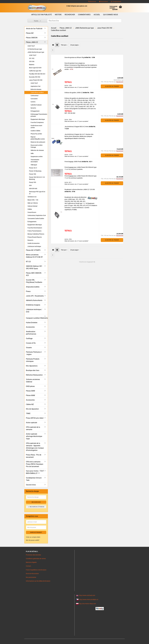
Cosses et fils (31, 343)
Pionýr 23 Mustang (35, 171)
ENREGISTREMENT (36, 532)
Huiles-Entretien (32, 323)
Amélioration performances (31, 333)
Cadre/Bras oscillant (37, 92)
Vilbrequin (34, 165)
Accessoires (30, 327)
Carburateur (35, 96)
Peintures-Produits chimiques (33, 360)
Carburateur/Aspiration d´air (37, 215)
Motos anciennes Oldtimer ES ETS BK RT (34, 256)
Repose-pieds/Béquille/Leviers (38, 138)
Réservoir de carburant (38, 142)
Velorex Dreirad (32, 206)
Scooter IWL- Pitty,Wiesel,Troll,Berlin (34, 281)
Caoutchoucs (32, 212)
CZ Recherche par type (35, 49)
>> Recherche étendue (36, 507)
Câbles (30, 209)
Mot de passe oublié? (33, 540)
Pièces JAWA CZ (32, 42)
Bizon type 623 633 (35, 68)
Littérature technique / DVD (34, 311)
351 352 (32, 58)
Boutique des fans (33, 370)
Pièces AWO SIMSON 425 (34, 274)
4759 (71, 69)
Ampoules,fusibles (33, 287)
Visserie (29, 348)
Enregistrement (116, 2)
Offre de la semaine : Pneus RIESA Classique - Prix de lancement (35, 464)
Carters (33, 102)
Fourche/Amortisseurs (35, 228)
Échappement (35, 111)
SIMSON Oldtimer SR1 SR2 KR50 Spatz (34, 267)
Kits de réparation (32, 409)
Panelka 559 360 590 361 (37, 74)
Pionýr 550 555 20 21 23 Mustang (37, 178)
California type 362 (35, 71)
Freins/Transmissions (34, 231)
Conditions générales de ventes (36, 559)
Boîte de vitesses (36, 89)
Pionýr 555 (33, 182)
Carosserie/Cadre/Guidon (36, 218)
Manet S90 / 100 (33, 200)
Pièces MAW (30, 395)
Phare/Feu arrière (36, 134)
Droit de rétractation (32, 574)
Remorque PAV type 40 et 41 (37, 193)
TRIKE (28, 413)
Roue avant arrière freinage (37, 146)
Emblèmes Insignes (33, 305)
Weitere (58, 15)
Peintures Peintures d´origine (34, 353)
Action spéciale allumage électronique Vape (34, 436)
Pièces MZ (30, 33)
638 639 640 (33, 189)
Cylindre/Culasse (36, 105)
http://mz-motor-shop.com (87, 604)
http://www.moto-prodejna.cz (89, 599)
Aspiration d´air (36, 86)
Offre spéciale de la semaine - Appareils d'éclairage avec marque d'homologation (35, 447)
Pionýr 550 (33, 174)
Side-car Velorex (33, 203)
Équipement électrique (38, 119)
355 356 (32, 61)
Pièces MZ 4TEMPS (33, 250)
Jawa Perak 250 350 (36, 80)
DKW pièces (30, 386)
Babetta (32, 65)
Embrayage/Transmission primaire (39, 115)
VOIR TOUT (31, 46)
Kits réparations (32, 366)
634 (30, 185)
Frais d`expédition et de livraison (36, 570)
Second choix (31, 485)
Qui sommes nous (111, 15)
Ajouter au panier (112, 86)
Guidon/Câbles (35, 131)
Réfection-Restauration (34, 375)
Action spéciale (32, 423)
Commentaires (84, 15)
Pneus (28, 291)
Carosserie (34, 99)
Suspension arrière (37, 157)
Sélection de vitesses (37, 150)
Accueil (97, 15)
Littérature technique (34, 246)
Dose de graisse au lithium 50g (74, 57)
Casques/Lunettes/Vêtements (37, 318)
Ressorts (30, 240)
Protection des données (33, 555)
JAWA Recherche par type (36, 52)
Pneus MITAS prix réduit (35, 418)
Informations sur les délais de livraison (38, 581)
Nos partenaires (31, 577)
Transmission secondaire (35, 161)
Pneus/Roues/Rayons (35, 237)
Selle (32, 153)
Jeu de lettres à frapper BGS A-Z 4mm (77, 127)
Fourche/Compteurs (37, 122)
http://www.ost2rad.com (87, 595)
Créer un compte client (33, 537)
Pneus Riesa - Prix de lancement (34, 456)
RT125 (28, 262)
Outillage (29, 338)
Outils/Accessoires (34, 243)
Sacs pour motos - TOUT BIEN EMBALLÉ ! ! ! (35, 472)
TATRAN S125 (32, 197)
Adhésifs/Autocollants (34, 300)
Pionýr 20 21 (33, 168)
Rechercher (92, 2)
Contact (28, 566)
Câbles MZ (30, 404)
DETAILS (68, 82)
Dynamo (33, 108)
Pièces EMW (30, 391)
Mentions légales (31, 562)
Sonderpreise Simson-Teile (34, 479)
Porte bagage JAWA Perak (73, 162)
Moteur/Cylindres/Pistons (36, 234)
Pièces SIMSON (32, 38)
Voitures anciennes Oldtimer (33, 381)
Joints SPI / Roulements (35, 296)
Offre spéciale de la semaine (33, 428)
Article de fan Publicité (41, 15)
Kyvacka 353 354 (35, 77)
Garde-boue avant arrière (36, 127)
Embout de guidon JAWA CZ (74, 93)
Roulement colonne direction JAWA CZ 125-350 (80, 189)
